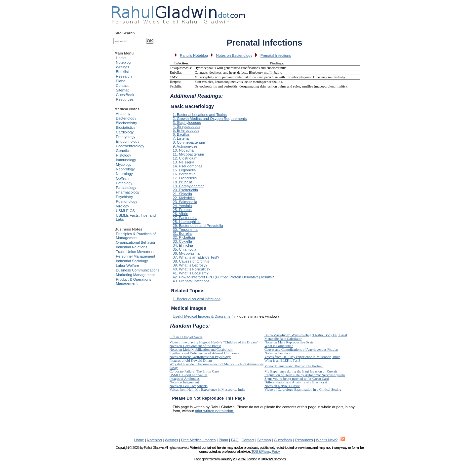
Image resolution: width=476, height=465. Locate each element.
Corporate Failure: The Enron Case (194, 371)
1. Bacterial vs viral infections (197, 299)
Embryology (126, 137)
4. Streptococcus (187, 126)
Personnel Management (136, 256)
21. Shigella (182, 194)
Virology (123, 206)
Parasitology (126, 188)
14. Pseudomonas (188, 166)
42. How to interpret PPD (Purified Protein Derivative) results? (223, 277)
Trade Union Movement (135, 252)
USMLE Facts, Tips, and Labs (136, 217)
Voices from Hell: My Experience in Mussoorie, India (302, 357)
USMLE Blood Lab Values (189, 375)
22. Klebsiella (184, 198)
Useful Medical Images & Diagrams (202, 316)
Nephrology (125, 169)
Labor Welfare (128, 266)
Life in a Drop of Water (186, 337)
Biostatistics (126, 127)
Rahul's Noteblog (194, 55)
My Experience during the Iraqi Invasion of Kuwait (301, 371)
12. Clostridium (185, 158)
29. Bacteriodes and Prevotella (198, 226)
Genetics (123, 151)
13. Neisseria (184, 162)
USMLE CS (125, 211)
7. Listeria (181, 138)
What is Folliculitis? (279, 346)
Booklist (122, 72)
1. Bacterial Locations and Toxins (200, 115)
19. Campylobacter (188, 186)
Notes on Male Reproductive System (290, 342)
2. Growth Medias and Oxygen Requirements (210, 119)
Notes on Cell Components (189, 386)
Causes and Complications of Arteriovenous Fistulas (301, 350)
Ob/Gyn (122, 178)
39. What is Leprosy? (190, 265)
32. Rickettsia (184, 237)
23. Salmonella (185, 202)
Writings (123, 67)
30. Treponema (185, 230)
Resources (125, 99)
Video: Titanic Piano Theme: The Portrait (294, 366)
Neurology (124, 174)
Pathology (124, 183)
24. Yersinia (182, 206)
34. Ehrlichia (183, 245)
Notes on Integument (184, 382)
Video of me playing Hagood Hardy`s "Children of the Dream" (214, 342)
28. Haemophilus (187, 222)
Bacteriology (126, 118)
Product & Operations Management (134, 281)
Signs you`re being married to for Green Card (297, 379)
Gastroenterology (130, 146)
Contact (122, 86)
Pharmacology (128, 192)
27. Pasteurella (185, 218)
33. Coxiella (182, 241)
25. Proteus (182, 210)
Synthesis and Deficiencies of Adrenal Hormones (204, 353)
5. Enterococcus (186, 130)
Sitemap (123, 90)
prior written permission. (215, 411)
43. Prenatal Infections (191, 281)
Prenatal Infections (276, 55)
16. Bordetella (184, 174)
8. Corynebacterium (189, 142)
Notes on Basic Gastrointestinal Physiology (200, 357)
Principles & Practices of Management (136, 236)
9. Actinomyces (185, 146)
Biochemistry (127, 123)
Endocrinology (128, 141)
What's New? (327, 440)
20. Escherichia (186, 190)
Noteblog (123, 62)
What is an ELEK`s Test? (282, 360)
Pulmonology (127, 201)
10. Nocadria (183, 150)
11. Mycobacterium (189, 154)
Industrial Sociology (132, 261)
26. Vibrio (181, 214)
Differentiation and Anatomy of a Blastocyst (296, 382)
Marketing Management (136, 275)
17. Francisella (185, 178)
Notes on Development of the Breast (195, 346)
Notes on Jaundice (277, 353)
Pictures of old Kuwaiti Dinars (191, 360)
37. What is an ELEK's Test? (196, 257)
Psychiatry (125, 197)
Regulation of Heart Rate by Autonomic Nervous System (305, 375)
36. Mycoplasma (186, 253)
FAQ (235, 440)
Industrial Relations (132, 247)
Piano (121, 81)
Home (121, 58)
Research (124, 76)
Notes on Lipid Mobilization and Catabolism (201, 350)
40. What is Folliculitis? (192, 269)
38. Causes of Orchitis (191, 261)
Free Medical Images (198, 440)
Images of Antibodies (185, 379)
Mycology (124, 164)
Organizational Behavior (136, 242)
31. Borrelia (182, 233)
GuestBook (125, 95)
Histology (124, 155)
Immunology (126, 160)
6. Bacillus (181, 134)
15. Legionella (184, 170)
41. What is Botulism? (191, 273)
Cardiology (125, 132)
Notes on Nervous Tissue (282, 386)
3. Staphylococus (187, 123)
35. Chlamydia (185, 249)
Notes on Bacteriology (234, 55)
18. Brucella (183, 182)
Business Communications (138, 270)
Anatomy (123, 114)
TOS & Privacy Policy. (266, 451)
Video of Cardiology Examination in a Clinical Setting (303, 390)
